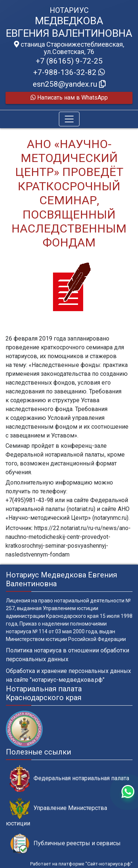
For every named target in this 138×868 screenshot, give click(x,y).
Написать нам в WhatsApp (69, 98)
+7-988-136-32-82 (69, 72)
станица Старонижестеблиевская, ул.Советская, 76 (69, 48)
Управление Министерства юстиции (56, 812)
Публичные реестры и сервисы (65, 844)
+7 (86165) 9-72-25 (69, 61)
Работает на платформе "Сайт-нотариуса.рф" (81, 864)
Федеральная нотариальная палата (69, 779)
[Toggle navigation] (69, 119)
